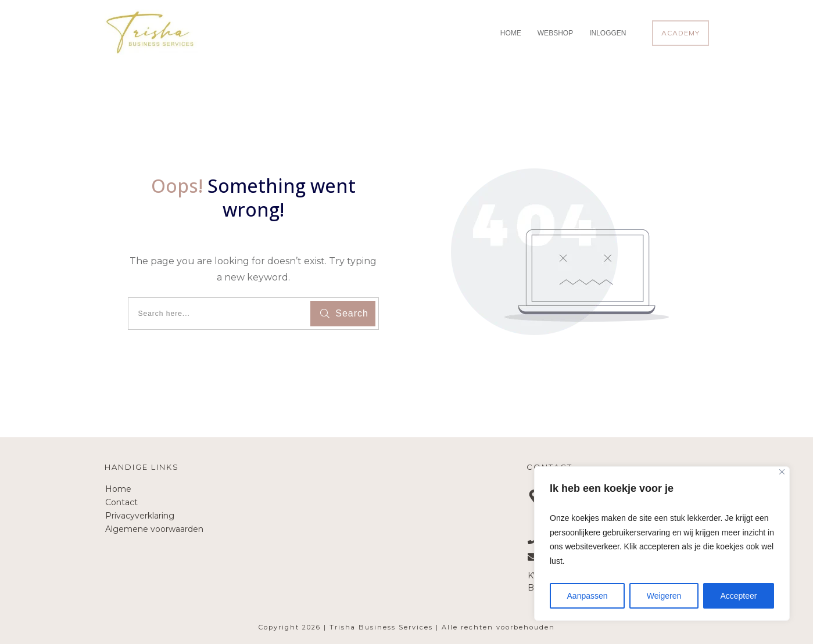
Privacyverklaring (140, 516)
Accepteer (738, 596)
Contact (121, 502)
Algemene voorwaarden (154, 529)
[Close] (782, 472)
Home (118, 489)
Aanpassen (588, 596)
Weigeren (664, 596)
